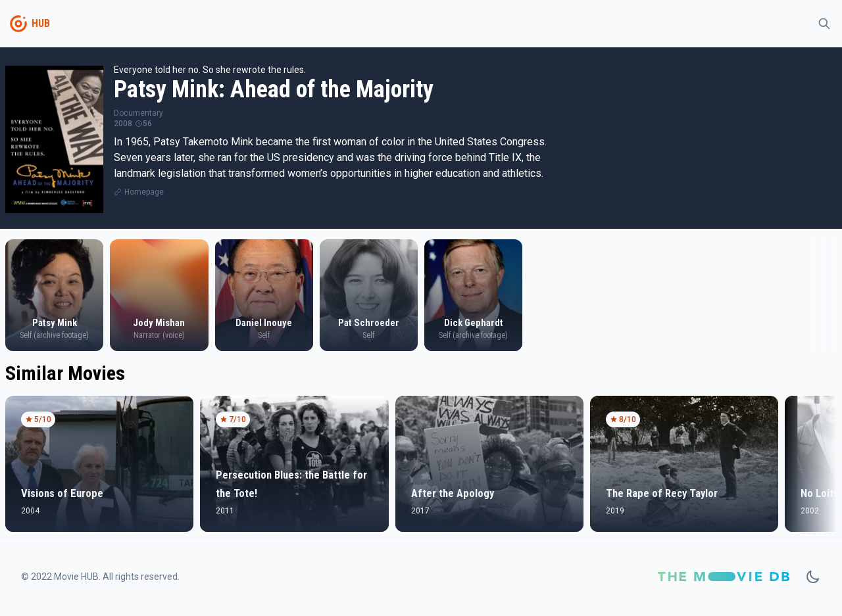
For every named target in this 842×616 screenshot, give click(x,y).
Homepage (144, 192)
